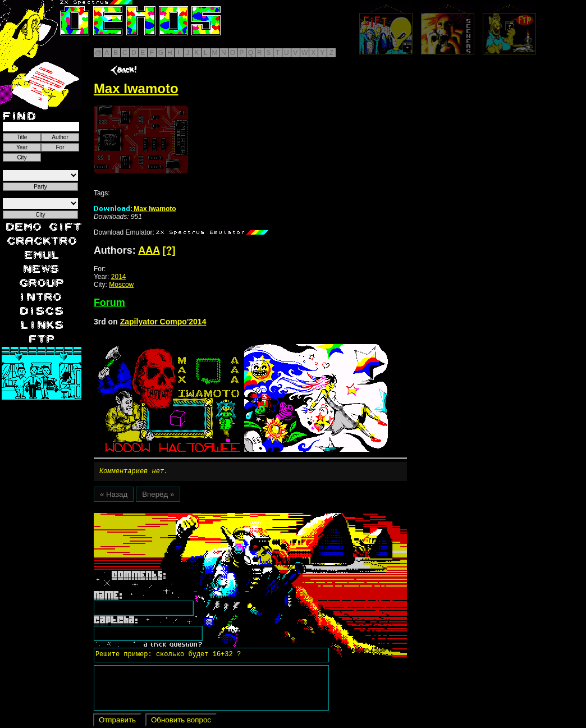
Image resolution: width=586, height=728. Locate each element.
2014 (119, 277)
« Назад (114, 496)
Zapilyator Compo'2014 (163, 322)
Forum (109, 303)
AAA (149, 250)
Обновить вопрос (181, 722)
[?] (169, 250)
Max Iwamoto (135, 209)
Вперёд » (158, 496)
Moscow (121, 285)
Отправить (117, 722)
